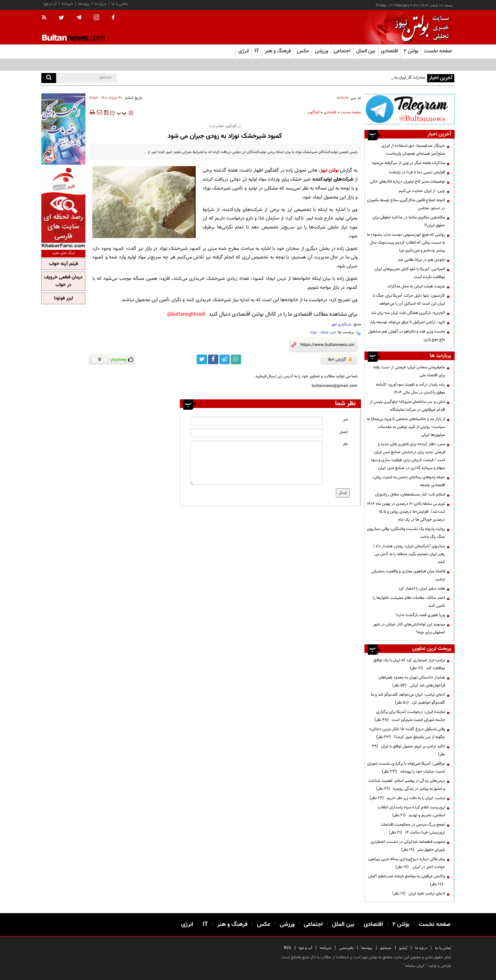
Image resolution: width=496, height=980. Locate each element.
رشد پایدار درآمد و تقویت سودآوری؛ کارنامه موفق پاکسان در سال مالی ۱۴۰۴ (410, 389)
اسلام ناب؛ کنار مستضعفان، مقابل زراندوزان (410, 494)
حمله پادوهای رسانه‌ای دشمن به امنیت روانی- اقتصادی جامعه (409, 481)
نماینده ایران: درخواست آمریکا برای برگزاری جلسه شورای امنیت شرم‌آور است (410, 716)
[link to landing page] (420, 27)
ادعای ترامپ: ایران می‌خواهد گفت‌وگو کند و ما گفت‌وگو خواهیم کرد (408, 699)
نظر (345, 444)
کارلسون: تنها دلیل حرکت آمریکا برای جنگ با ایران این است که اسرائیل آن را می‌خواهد (409, 300)
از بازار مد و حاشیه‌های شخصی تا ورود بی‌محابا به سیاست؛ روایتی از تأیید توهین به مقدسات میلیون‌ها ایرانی (406, 427)
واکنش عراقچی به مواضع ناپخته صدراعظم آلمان (407, 880)
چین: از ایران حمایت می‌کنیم (421, 191)
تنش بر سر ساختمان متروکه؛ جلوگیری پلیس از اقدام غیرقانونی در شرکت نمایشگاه (407, 406)
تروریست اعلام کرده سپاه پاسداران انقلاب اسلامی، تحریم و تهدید (411, 811)
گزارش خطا (340, 359)
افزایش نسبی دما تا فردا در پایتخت (417, 172)
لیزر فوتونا (64, 298)
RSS (287, 948)
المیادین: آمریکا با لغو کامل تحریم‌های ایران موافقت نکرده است (410, 273)
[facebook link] (213, 359)
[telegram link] (225, 359)
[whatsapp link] (236, 359)
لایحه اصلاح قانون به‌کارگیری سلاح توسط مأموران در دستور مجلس (406, 204)
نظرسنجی (346, 948)
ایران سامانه (415, 966)
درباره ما (100, 4)
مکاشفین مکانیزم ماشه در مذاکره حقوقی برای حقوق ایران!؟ (409, 221)
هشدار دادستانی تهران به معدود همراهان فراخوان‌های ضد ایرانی (412, 681)
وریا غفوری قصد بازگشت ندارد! (420, 615)
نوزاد (313, 332)
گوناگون (314, 113)
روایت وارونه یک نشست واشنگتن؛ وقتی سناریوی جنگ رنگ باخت (406, 533)
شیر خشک (328, 332)
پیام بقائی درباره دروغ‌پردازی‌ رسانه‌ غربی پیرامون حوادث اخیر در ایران (407, 863)
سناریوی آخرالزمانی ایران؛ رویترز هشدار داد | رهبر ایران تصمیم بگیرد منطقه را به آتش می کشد (409, 554)
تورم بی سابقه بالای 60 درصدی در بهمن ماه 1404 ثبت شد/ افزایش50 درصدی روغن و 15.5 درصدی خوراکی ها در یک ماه (406, 512)
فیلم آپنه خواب (63, 264)
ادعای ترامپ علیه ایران (419, 894)
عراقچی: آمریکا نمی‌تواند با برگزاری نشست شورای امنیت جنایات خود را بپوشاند (406, 768)
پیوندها (84, 4)
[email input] (257, 433)
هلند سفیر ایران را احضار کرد (422, 589)
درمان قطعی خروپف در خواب (63, 281)
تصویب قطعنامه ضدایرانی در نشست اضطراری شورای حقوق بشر (408, 846)
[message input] (257, 463)
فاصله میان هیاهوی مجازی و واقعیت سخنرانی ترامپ (408, 575)
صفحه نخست (438, 51)
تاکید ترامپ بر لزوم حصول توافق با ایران (408, 750)
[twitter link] (202, 359)
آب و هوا (50, 4)
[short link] (327, 345)
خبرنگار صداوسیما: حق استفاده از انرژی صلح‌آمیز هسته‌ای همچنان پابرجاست (413, 150)
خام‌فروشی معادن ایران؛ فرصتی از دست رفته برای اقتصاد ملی (409, 371)
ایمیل (344, 432)
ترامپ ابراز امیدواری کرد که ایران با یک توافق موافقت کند (409, 664)
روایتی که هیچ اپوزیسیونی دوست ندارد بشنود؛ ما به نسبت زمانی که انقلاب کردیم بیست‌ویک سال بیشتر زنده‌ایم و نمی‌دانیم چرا (406, 243)
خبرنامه (67, 4)
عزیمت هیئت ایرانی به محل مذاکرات (416, 286)
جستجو (386, 948)
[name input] (257, 421)
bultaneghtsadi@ (186, 314)
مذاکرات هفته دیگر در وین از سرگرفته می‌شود (408, 163)
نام (346, 420)
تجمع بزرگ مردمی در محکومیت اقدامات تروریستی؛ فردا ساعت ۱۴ (413, 829)
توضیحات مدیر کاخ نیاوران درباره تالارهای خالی (407, 182)
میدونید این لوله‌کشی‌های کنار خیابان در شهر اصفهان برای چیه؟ (409, 628)
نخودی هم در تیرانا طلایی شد (421, 260)
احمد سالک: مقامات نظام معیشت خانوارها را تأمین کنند (409, 602)
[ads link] (410, 109)
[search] (49, 78)
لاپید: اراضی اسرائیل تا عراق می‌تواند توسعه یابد (407, 322)
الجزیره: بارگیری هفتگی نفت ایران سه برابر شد (408, 313)
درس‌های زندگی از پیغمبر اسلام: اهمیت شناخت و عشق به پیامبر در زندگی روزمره (407, 785)
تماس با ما (120, 4)
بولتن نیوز (329, 170)
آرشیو (403, 948)
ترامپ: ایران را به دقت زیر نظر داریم (407, 798)
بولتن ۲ (411, 51)
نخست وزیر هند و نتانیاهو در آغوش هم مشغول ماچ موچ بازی (407, 335)
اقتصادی (330, 113)
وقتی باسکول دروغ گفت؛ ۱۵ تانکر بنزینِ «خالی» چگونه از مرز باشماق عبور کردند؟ (407, 733)
